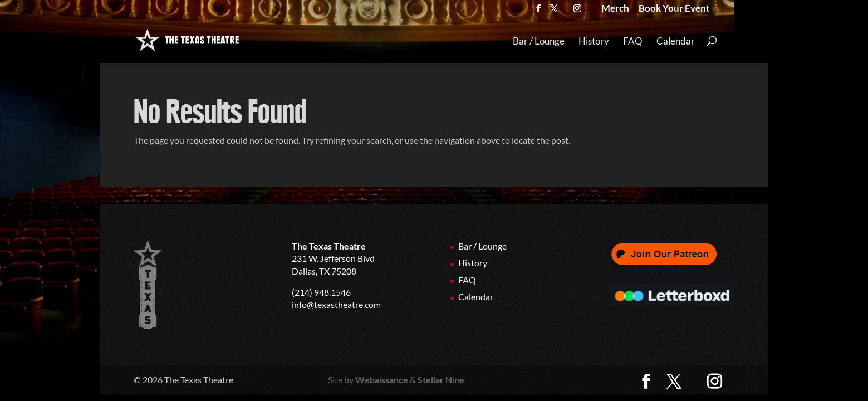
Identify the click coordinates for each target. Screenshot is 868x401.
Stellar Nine (441, 380)
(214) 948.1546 (321, 292)
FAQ (633, 41)
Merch (615, 9)
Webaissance (382, 380)
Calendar (676, 41)
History (594, 41)
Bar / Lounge (539, 41)
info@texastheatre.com (336, 304)
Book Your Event (674, 9)
